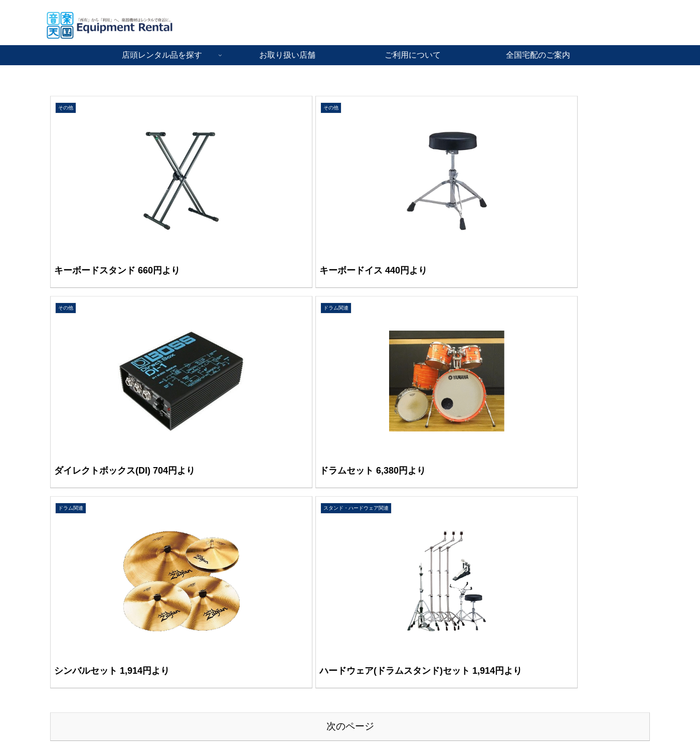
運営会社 (479, 635)
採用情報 (479, 607)
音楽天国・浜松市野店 (80, 621)
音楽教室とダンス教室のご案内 (514, 621)
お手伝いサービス (283, 649)
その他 (265, 635)
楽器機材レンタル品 (286, 593)
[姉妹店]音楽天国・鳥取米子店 (92, 691)
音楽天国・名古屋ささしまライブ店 (101, 607)
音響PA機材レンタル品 (291, 607)
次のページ (350, 460)
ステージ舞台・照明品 (290, 621)
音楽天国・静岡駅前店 (80, 649)
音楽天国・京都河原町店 (83, 593)
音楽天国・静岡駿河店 (80, 663)
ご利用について (490, 593)
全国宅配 (269, 663)
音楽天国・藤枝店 (73, 635)
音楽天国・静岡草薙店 (80, 677)
